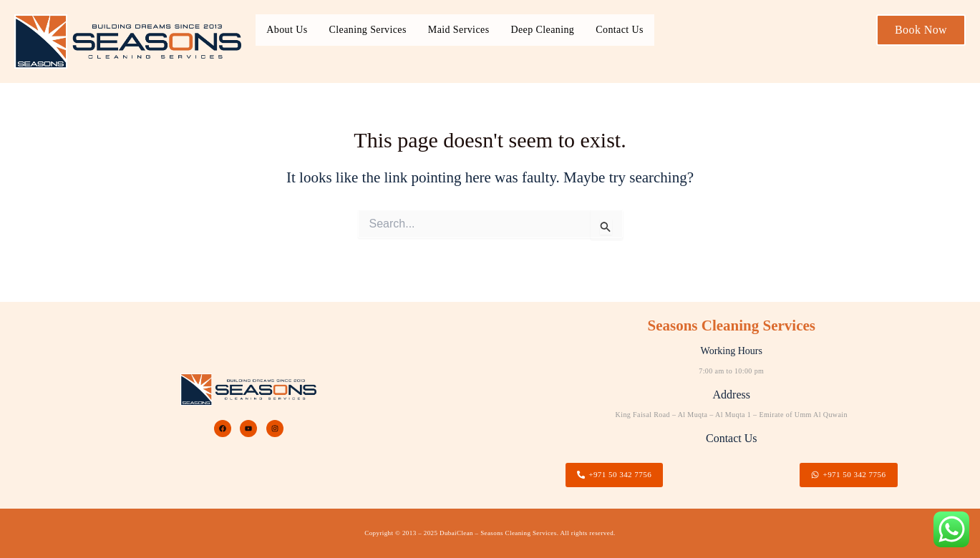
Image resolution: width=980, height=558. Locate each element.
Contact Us (620, 30)
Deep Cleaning (542, 30)
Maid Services (459, 30)
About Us (287, 30)
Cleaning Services (368, 30)
